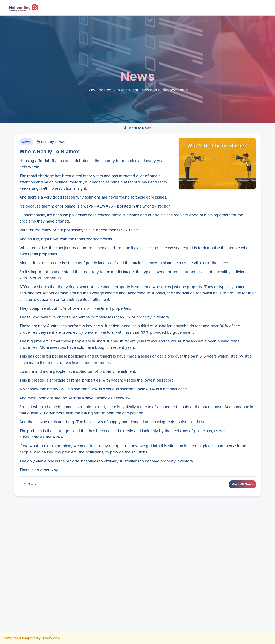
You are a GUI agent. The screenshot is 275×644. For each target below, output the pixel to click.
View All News (243, 484)
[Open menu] (266, 8)
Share (30, 484)
